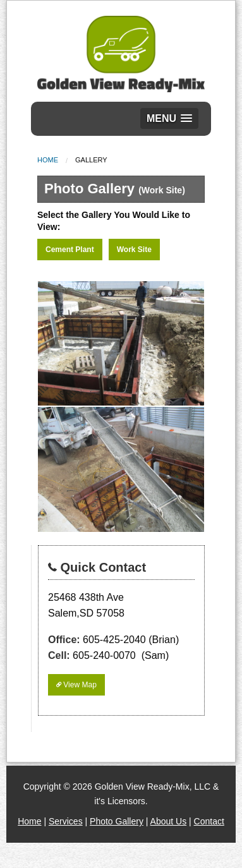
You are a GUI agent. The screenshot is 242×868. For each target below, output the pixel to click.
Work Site (134, 250)
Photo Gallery (117, 821)
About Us (169, 821)
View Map (76, 685)
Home (48, 160)
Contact (209, 821)
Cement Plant (70, 250)
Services (66, 821)
